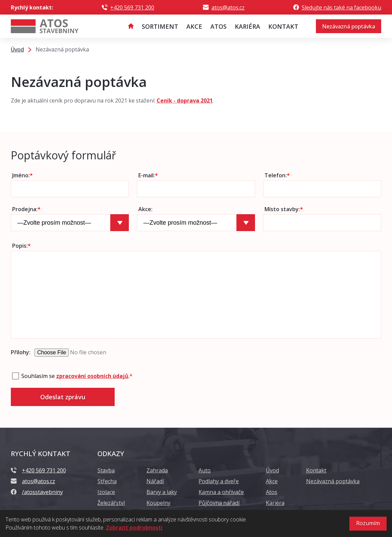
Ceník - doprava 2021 (185, 100)
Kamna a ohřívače (221, 492)
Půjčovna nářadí (219, 503)
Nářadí (155, 481)
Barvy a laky (162, 492)
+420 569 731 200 (132, 7)
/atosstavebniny (42, 492)
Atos (272, 492)
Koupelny (158, 503)
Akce (272, 481)
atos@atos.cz (228, 7)
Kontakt (316, 470)
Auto (205, 470)
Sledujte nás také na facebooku (341, 7)
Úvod (272, 470)
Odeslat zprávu (63, 397)
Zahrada (157, 470)
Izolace (106, 492)
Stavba (106, 470)
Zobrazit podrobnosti (134, 528)
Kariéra (275, 503)
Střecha (107, 481)
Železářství (111, 503)
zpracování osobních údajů (92, 376)
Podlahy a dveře (219, 481)
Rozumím (368, 523)
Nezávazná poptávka (349, 26)
